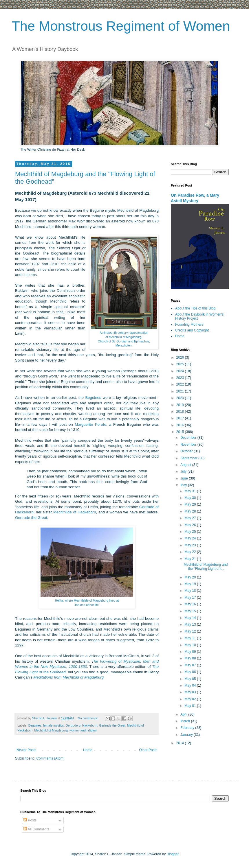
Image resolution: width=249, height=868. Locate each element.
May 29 (191, 504)
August (186, 465)
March (186, 721)
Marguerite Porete (90, 424)
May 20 (191, 577)
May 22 (191, 552)
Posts (30, 820)
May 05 (191, 679)
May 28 (191, 511)
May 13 (191, 624)
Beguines (93, 398)
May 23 (191, 545)
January (187, 735)
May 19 (191, 584)
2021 (181, 391)
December (189, 438)
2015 (181, 432)
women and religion (83, 730)
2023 (181, 378)
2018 (181, 412)
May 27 (191, 518)
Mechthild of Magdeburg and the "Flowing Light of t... (206, 567)
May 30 (191, 498)
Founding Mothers (189, 325)
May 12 (191, 631)
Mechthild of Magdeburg (51, 730)
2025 (181, 364)
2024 (181, 371)
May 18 (191, 591)
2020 (181, 398)
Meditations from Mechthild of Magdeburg (68, 677)
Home (88, 750)
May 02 (191, 699)
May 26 (191, 525)
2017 (181, 418)
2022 (181, 384)
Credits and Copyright (192, 330)
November (189, 445)
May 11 (191, 638)
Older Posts (148, 750)
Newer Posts (26, 750)
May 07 (191, 665)
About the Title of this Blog (195, 308)
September (189, 458)
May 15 (191, 611)
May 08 (191, 658)
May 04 (191, 685)
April (184, 714)
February (188, 728)
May (184, 485)
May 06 (191, 672)
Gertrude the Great (31, 518)
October (187, 451)
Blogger (173, 854)
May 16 (191, 604)
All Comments (36, 829)
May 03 (191, 692)
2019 (181, 405)
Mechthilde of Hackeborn (75, 512)
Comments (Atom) (50, 758)
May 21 (191, 559)
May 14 (191, 618)
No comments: (88, 718)
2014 (181, 743)
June (185, 478)
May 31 (191, 491)
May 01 (191, 706)
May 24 (191, 538)
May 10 (191, 645)
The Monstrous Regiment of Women (121, 26)
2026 (181, 357)
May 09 (191, 652)
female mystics (53, 725)
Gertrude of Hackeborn (81, 725)
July (184, 471)
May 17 (191, 598)
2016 (181, 425)
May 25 (191, 532)
